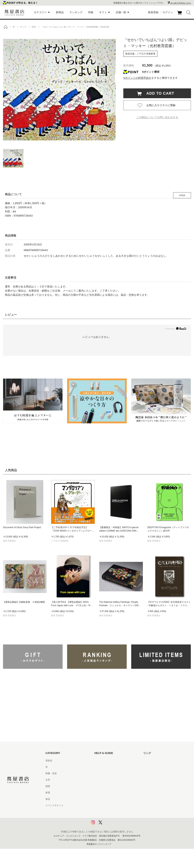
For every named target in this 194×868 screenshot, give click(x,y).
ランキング (76, 12)
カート (180, 15)
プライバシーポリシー (106, 812)
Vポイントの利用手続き (137, 78)
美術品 (49, 761)
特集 (91, 12)
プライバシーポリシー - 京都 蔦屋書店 (114, 818)
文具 (48, 780)
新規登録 (153, 12)
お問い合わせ (101, 773)
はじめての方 (101, 761)
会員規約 (99, 793)
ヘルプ (98, 767)
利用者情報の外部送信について (110, 825)
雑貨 (48, 786)
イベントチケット (55, 805)
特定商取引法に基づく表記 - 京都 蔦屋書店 (116, 805)
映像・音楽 (51, 773)
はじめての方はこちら (181, 3)
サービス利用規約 (103, 780)
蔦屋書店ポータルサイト (156, 761)
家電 (48, 793)
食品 (48, 799)
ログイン (168, 12)
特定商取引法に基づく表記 (108, 799)
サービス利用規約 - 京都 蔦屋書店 (111, 786)
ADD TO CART (158, 93)
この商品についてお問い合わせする (157, 117)
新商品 (60, 12)
